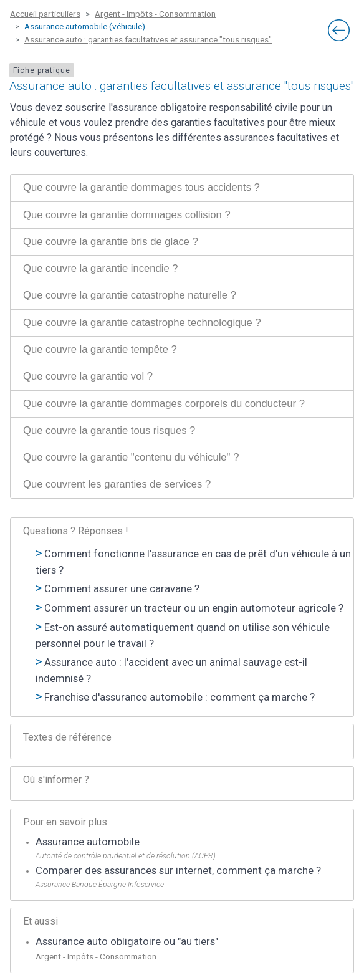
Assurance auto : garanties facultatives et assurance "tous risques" (148, 39)
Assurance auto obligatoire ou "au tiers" (127, 942)
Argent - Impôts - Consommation (155, 14)
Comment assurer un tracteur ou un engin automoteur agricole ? (194, 608)
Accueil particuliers (45, 14)
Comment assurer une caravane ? (122, 589)
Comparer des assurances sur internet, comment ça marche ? (178, 871)
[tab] (182, 188)
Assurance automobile (88, 842)
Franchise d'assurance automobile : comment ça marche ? (180, 697)
